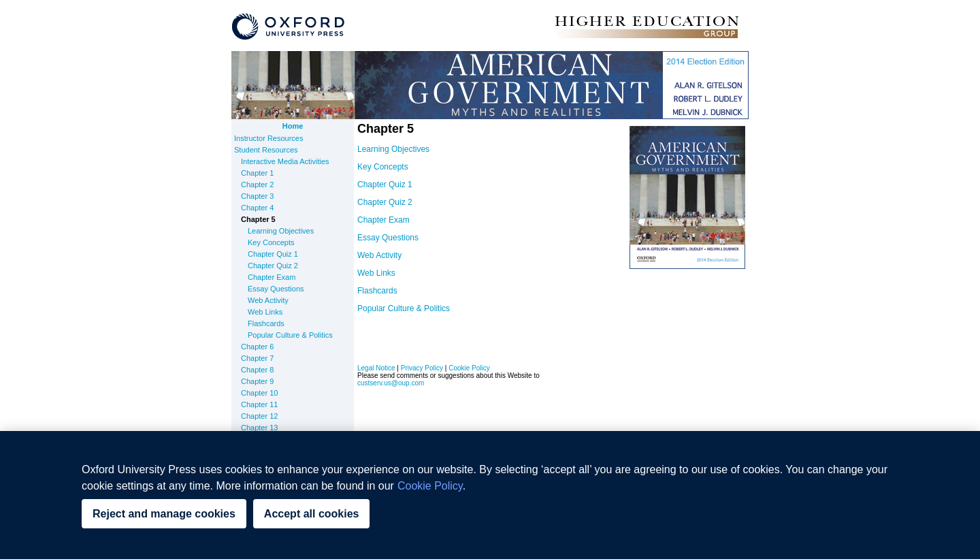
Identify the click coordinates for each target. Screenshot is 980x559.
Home (293, 126)
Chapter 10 (259, 393)
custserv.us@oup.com (391, 383)
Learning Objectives (281, 231)
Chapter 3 (257, 196)
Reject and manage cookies (164, 514)
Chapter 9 (257, 381)
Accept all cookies (312, 514)
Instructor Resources (268, 138)
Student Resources (266, 150)
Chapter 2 (257, 185)
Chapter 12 (259, 416)
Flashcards (266, 323)
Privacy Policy (422, 368)
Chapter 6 (257, 347)
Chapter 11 (259, 404)
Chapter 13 (259, 428)
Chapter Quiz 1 (273, 254)
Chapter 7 (257, 358)
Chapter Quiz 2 (273, 266)
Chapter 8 (257, 370)
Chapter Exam (272, 277)
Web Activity (268, 300)
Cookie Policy (469, 368)
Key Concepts (271, 242)
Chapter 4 (257, 208)
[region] (490, 495)
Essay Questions (276, 289)
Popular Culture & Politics (290, 335)
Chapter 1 (257, 173)
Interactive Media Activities (285, 161)
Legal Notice (376, 368)
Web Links (265, 312)
